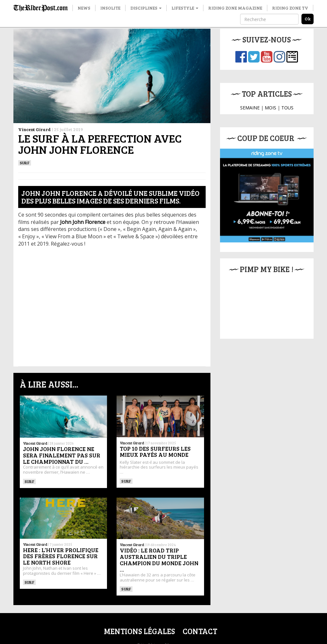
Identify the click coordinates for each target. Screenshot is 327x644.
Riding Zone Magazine (235, 8)
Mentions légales (139, 631)
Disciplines (146, 8)
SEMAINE (250, 108)
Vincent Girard (34, 129)
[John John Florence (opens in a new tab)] (83, 222)
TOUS (287, 108)
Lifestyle (185, 8)
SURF (25, 163)
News (84, 8)
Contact (200, 631)
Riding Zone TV (290, 8)
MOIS (270, 108)
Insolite (110, 8)
